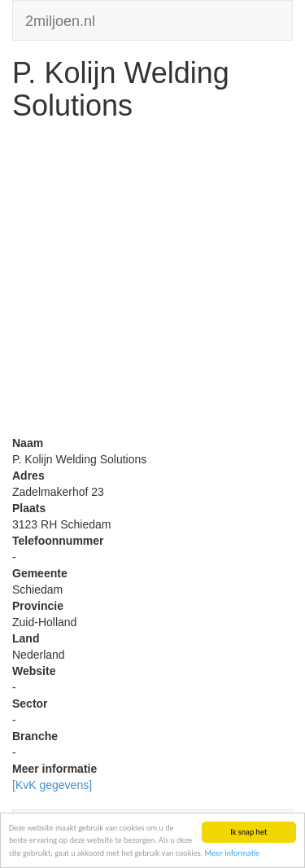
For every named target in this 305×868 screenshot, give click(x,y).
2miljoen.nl (60, 19)
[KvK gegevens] (52, 785)
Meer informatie (233, 854)
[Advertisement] (152, 282)
